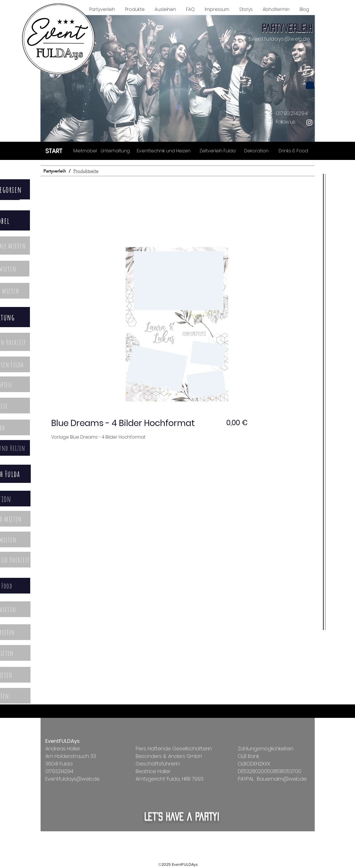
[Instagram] (309, 122)
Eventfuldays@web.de (280, 39)
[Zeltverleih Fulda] (218, 151)
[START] (54, 151)
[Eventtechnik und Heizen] (164, 151)
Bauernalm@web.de (282, 779)
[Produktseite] (86, 171)
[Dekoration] (256, 151)
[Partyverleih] (55, 171)
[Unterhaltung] (115, 151)
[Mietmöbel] (85, 151)
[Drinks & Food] (293, 151)
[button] (178, 78)
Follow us (286, 122)
